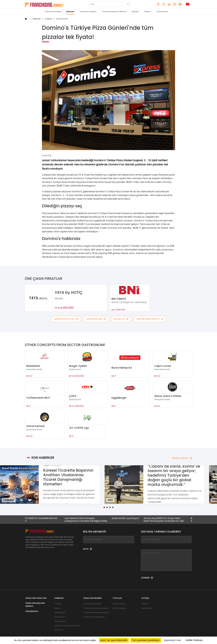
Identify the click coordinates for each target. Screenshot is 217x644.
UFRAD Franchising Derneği (67, 626)
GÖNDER (147, 578)
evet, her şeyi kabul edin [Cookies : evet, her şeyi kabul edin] (114, 640)
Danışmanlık (162, 12)
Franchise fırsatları (53, 12)
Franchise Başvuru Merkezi (114, 12)
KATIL (88, 549)
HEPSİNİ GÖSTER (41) (66, 319)
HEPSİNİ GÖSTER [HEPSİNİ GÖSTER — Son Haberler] (182, 458)
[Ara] (108, 4)
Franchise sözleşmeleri (94, 617)
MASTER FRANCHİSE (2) (150, 319)
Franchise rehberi (88, 12)
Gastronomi (62, 19)
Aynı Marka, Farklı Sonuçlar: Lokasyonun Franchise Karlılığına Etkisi (93, 520)
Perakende (60, 617)
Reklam (145, 604)
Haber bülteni (119, 604)
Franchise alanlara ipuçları (96, 608)
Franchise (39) (96, 319)
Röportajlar (60, 612)
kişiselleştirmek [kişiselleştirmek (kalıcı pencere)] (173, 640)
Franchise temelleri (92, 604)
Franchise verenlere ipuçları (96, 612)
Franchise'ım (60, 621)
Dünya (58, 608)
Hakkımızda (147, 608)
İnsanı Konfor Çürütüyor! (133, 518)
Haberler (70, 12)
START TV (59, 630)
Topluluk (135, 12)
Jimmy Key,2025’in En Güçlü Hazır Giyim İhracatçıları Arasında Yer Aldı (171, 520)
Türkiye (48, 19)
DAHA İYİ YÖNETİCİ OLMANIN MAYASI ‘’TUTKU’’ (45, 520)
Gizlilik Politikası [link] (194, 640)
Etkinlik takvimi (119, 608)
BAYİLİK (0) (121, 319)
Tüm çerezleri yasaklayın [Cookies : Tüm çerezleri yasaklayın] (146, 640)
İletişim (148, 12)
